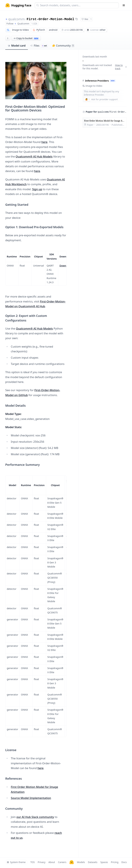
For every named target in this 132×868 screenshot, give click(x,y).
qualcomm (16, 19)
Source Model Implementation (31, 798)
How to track (121, 67)
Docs (124, 862)
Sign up (37, 189)
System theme (16, 862)
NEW (113, 81)
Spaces (104, 862)
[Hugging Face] (72, 862)
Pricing (115, 862)
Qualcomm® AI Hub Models (34, 156)
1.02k (34, 24)
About (52, 862)
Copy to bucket (26, 38)
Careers (62, 862)
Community (63, 46)
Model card (17, 46)
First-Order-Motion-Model (50, 19)
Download (65, 266)
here (44, 142)
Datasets (93, 862)
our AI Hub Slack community (35, 817)
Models (81, 862)
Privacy (41, 862)
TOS (33, 862)
